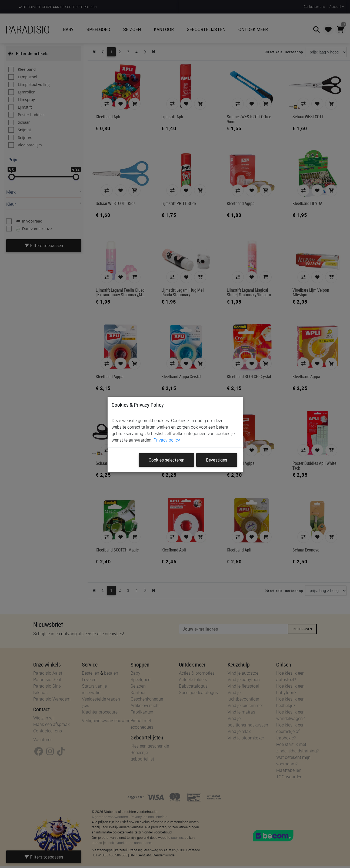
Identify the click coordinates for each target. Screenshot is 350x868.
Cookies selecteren (166, 460)
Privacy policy (167, 440)
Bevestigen (216, 460)
